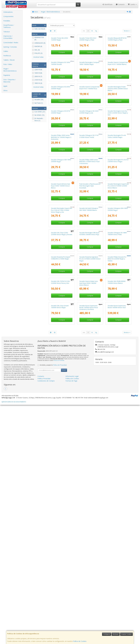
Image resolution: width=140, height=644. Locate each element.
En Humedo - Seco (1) (38, 119)
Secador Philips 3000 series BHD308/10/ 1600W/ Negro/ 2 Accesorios (61, 237)
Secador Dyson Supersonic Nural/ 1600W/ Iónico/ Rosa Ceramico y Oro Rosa (89, 547)
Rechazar (116, 634)
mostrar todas (38, 57)
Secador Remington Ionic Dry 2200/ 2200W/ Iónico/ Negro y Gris (118, 193)
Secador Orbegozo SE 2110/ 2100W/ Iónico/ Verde (89, 236)
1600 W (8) (37, 73)
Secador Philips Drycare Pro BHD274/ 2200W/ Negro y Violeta (117, 458)
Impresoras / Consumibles (8, 37)
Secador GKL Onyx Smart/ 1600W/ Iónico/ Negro (60, 546)
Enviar (64, 609)
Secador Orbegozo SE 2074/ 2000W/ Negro (61, 192)
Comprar (62, 72)
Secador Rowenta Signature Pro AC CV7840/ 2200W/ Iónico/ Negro (90, 458)
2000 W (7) (37, 76)
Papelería (7, 75)
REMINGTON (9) (38, 39)
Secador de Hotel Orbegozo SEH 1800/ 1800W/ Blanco (89, 369)
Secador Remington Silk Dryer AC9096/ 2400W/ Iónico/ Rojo (89, 413)
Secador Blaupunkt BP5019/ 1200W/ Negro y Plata (117, 59)
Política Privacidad (44, 618)
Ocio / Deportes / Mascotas (10, 81)
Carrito (132, 4)
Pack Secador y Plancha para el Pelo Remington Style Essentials (90, 325)
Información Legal (72, 615)
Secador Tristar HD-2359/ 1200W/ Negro (60, 59)
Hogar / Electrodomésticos (10, 70)
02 (92, 31)
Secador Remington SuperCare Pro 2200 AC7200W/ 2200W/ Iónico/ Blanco (118, 325)
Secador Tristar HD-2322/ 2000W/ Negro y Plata (88, 59)
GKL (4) (36, 50)
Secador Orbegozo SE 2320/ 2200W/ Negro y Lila (89, 192)
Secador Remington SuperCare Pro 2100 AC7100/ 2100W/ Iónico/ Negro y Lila (62, 370)
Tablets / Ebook (9, 60)
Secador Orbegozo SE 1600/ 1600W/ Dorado (61, 103)
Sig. (96, 31)
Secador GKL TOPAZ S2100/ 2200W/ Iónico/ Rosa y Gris (60, 501)
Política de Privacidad (59, 600)
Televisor (7, 32)
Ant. (84, 31)
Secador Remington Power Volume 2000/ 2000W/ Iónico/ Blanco (118, 148)
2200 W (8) (37, 70)
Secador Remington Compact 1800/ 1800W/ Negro (89, 103)
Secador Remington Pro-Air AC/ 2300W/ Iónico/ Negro (118, 280)
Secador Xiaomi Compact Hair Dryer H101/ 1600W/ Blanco (118, 103)
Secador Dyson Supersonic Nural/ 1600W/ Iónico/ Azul (117, 546)
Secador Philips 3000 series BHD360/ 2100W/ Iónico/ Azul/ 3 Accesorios (90, 281)
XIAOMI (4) (37, 46)
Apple (5, 86)
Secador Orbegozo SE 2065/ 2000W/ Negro (61, 147)
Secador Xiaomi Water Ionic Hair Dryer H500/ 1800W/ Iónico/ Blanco (89, 502)
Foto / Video (8, 64)
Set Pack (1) (38, 103)
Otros (5, 90)
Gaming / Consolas (10, 47)
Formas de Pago (71, 620)
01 (88, 31)
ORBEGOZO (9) (39, 43)
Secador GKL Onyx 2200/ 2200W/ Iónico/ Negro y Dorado (62, 413)
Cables (6, 51)
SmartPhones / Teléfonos (9, 26)
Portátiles (7, 21)
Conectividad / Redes (11, 43)
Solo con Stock (39, 29)
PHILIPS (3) (37, 53)
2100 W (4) (37, 80)
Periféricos (7, 56)
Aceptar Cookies (126, 634)
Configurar (107, 634)
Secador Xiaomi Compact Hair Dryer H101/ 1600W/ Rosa (89, 147)
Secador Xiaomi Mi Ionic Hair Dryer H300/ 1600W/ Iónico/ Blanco (61, 325)
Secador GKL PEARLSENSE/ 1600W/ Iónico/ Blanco (117, 501)
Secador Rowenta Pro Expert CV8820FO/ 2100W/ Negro (61, 457)
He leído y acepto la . (53, 604)
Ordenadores (8, 12)
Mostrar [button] (127, 31)
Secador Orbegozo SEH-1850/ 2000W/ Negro (118, 369)
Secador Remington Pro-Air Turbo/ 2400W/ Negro (117, 236)
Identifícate (107, 4)
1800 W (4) (37, 83)
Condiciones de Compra (46, 620)
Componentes (8, 16)
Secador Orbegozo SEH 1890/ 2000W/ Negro (61, 280)
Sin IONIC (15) (38, 115)
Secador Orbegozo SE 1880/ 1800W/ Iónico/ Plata (117, 413)
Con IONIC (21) (39, 112)
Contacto (120, 4)
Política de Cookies (80, 641)
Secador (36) (38, 99)
